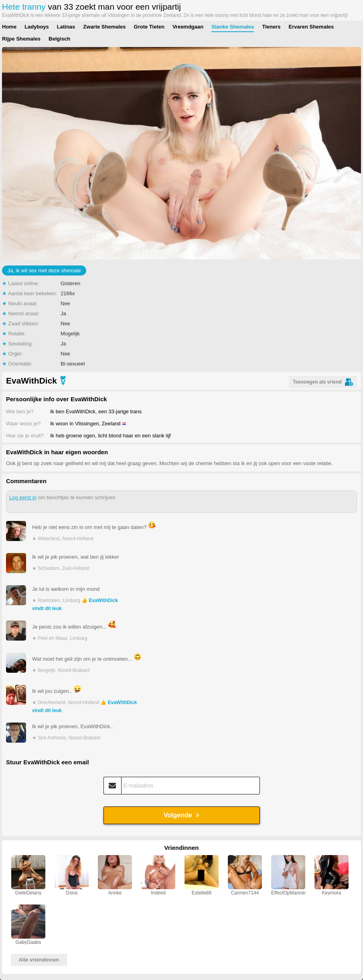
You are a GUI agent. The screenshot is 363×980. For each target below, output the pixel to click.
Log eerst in (23, 497)
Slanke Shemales (233, 27)
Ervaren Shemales (311, 27)
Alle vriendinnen (39, 960)
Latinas (66, 27)
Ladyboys (37, 27)
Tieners (271, 27)
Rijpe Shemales (21, 39)
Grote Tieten (149, 27)
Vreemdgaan (188, 27)
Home (9, 27)
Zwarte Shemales (104, 27)
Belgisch (59, 39)
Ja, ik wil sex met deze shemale (44, 271)
